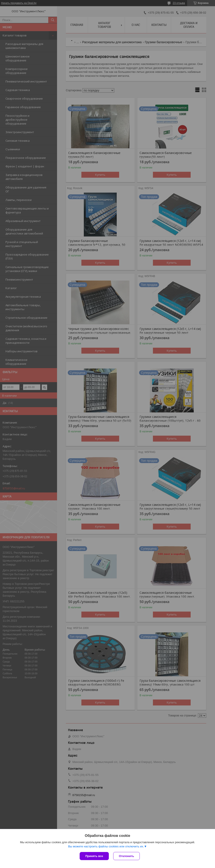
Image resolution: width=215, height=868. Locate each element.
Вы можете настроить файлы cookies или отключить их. (106, 846)
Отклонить (126, 856)
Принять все (94, 856)
